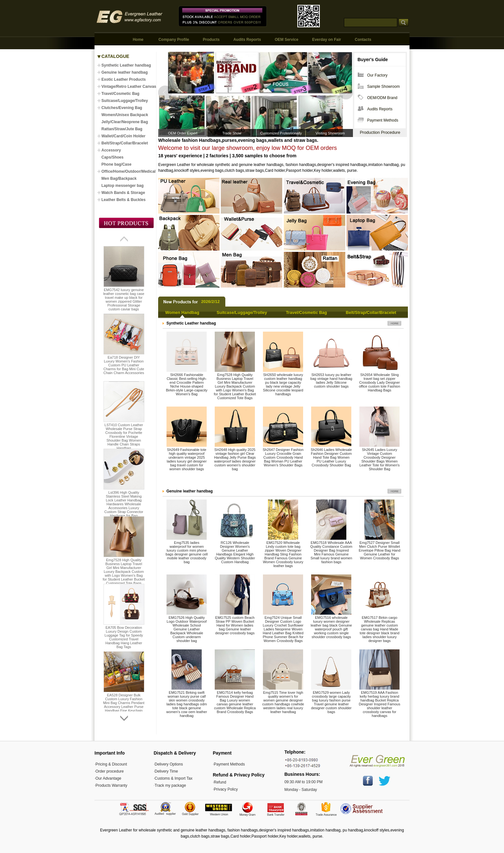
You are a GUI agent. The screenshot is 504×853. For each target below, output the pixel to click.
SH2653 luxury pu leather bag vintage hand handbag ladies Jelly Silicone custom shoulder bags (331, 381)
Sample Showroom (383, 87)
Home (138, 40)
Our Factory (377, 75)
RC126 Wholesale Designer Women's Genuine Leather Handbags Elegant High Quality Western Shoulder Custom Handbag (235, 552)
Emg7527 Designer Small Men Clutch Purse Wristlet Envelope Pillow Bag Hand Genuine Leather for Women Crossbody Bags (380, 550)
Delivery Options (169, 764)
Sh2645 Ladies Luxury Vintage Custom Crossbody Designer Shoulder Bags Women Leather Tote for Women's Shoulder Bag (379, 459)
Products (211, 40)
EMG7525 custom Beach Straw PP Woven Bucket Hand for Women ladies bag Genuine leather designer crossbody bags (235, 625)
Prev (165, 92)
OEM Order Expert (183, 133)
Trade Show (232, 133)
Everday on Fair (327, 40)
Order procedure (110, 771)
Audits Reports (247, 40)
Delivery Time (166, 771)
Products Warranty (111, 785)
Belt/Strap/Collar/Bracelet (371, 312)
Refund (220, 782)
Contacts (363, 40)
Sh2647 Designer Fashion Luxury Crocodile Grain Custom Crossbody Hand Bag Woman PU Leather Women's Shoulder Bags (283, 457)
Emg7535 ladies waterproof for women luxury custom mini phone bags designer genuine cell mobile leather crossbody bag (187, 552)
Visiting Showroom (330, 133)
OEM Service (287, 40)
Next (346, 92)
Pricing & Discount (111, 764)
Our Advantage (108, 778)
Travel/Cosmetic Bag (306, 312)
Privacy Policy (226, 789)
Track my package (170, 785)
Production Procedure (380, 132)
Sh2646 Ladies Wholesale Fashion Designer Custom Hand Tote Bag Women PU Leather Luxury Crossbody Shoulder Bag (331, 457)
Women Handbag (182, 312)
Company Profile (174, 40)
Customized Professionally (281, 133)
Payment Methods (383, 120)
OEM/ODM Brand (382, 98)
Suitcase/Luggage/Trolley (242, 312)
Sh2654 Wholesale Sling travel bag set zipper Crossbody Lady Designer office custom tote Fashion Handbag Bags (380, 382)
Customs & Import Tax (174, 778)
